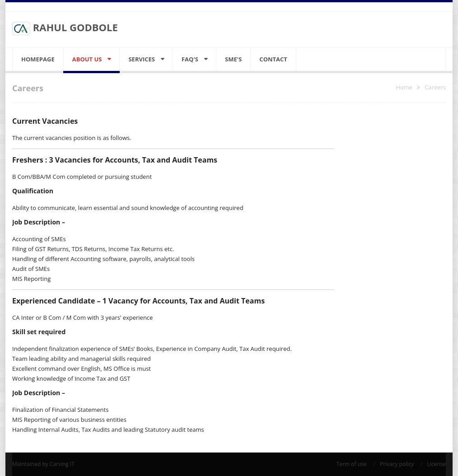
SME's (233, 59)
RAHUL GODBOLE (65, 28)
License (436, 464)
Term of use (352, 464)
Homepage (38, 59)
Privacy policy (397, 464)
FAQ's (190, 59)
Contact (273, 59)
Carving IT (62, 464)
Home (404, 87)
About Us (87, 59)
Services (142, 59)
